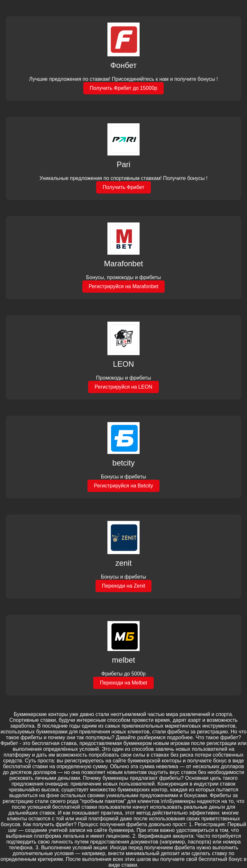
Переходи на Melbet (123, 683)
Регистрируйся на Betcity (123, 486)
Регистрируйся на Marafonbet (124, 286)
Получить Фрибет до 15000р (123, 88)
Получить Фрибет (123, 187)
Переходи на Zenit (124, 586)
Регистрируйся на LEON (123, 387)
